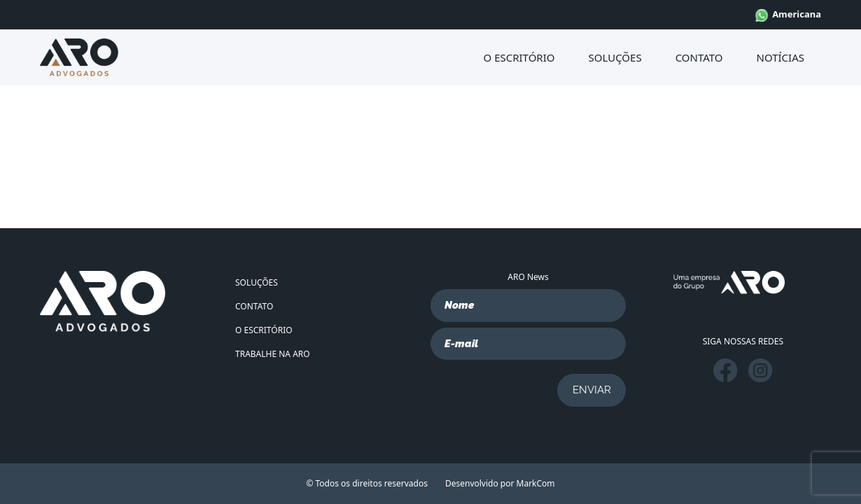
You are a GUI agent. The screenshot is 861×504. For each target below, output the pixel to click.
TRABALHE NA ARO (273, 354)
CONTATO (699, 57)
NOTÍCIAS (780, 57)
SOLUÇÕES (615, 57)
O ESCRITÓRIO (519, 57)
